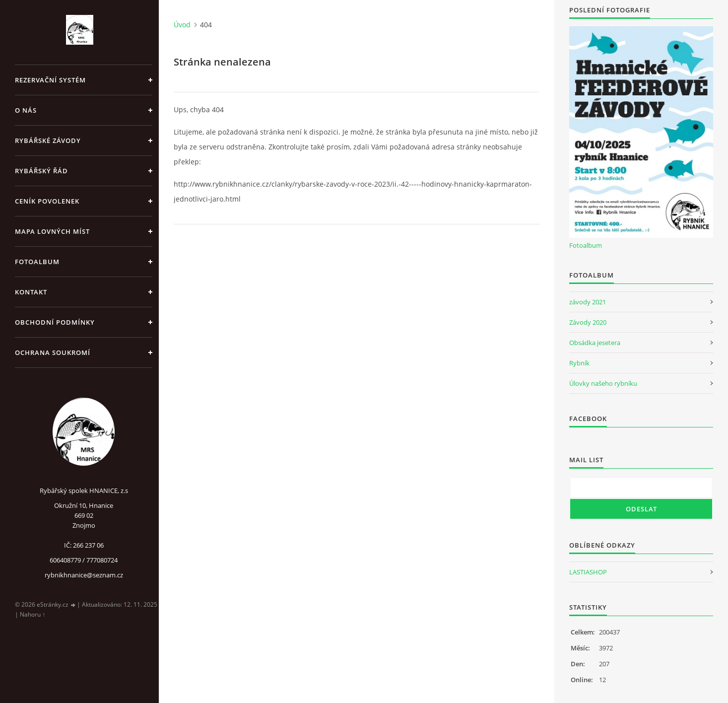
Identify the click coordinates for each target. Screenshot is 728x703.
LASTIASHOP (588, 572)
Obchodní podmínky (55, 322)
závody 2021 (588, 302)
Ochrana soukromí (53, 352)
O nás (26, 110)
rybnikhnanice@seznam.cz (84, 575)
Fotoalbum (37, 262)
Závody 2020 (588, 322)
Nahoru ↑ (33, 614)
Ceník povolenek (47, 201)
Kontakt (31, 292)
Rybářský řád (41, 171)
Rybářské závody (48, 141)
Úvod (182, 25)
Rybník (579, 363)
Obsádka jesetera (595, 343)
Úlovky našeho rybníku (603, 383)
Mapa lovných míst (52, 231)
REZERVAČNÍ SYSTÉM (50, 80)
